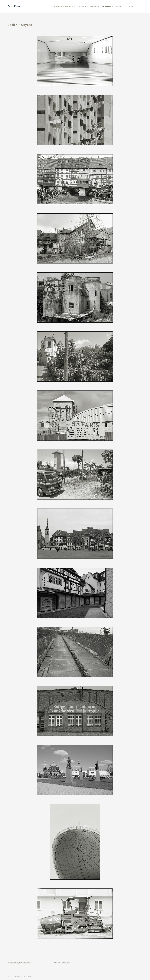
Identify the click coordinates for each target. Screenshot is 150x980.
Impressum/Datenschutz (19, 963)
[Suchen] (142, 6)
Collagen (84, 6)
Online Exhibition (62, 963)
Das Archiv (121, 6)
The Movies (133, 6)
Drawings (95, 6)
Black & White (108, 6)
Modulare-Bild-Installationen (65, 6)
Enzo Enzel (14, 6)
